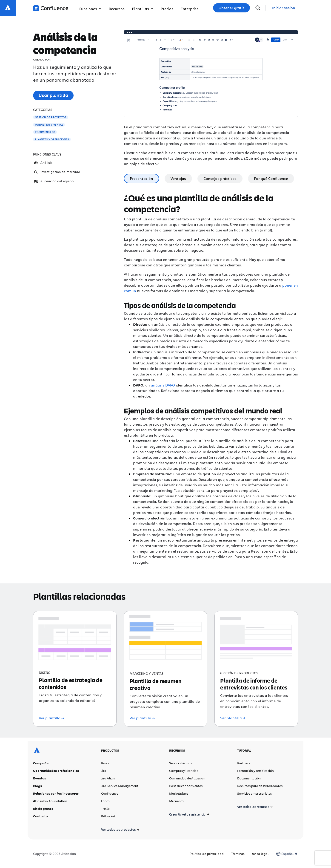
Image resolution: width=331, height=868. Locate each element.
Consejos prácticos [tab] (220, 178)
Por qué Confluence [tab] (271, 178)
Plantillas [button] (143, 9)
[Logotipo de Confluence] (51, 8)
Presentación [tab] (141, 178)
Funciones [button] (90, 9)
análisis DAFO (163, 385)
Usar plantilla (53, 95)
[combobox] (282, 854)
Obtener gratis (231, 8)
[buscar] (258, 8)
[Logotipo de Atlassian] (8, 8)
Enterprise (190, 9)
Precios (167, 9)
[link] (284, 8)
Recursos (117, 9)
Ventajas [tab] (178, 178)
